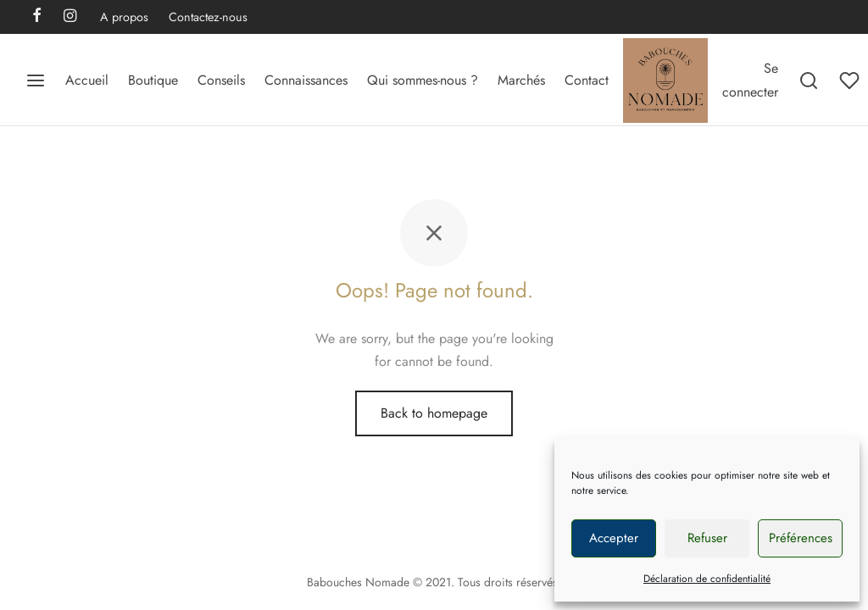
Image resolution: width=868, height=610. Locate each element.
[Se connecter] (750, 80)
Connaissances (306, 80)
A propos (124, 17)
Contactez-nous (208, 17)
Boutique (153, 80)
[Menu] (36, 80)
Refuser (707, 538)
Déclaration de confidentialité (707, 579)
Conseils (221, 80)
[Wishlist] (851, 80)
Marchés (521, 80)
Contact (587, 80)
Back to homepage (434, 413)
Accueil (87, 80)
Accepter (614, 538)
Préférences (801, 538)
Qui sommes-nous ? (423, 80)
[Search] (809, 80)
